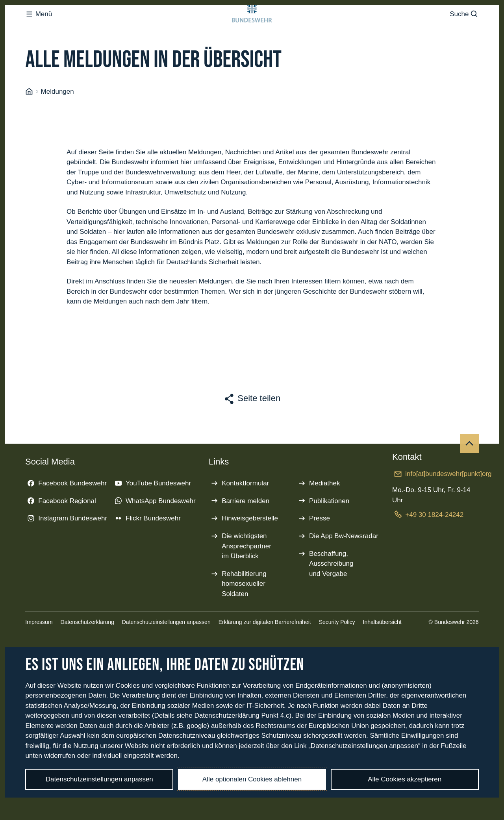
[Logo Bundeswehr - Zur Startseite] (252, 30)
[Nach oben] (469, 475)
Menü (39, 30)
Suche (464, 30)
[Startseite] (29, 123)
